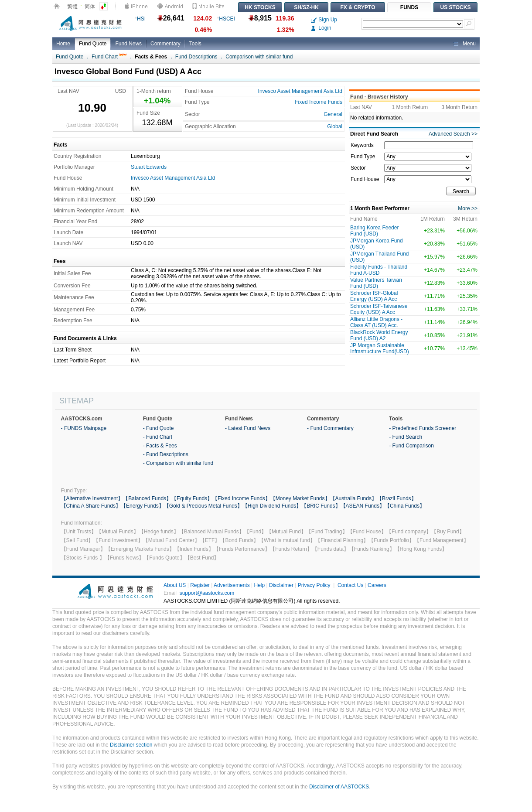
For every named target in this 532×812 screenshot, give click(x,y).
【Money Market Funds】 (300, 498)
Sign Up (324, 20)
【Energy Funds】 (142, 506)
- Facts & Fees (160, 446)
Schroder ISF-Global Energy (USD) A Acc (374, 296)
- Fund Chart (158, 437)
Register (200, 585)
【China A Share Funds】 (91, 506)
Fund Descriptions (196, 57)
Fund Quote (93, 44)
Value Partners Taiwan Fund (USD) (376, 283)
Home (63, 44)
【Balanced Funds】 (147, 498)
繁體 (72, 7)
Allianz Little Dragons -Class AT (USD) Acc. (376, 322)
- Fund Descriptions (166, 454)
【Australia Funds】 (353, 498)
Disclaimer (281, 585)
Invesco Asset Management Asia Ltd (300, 91)
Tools (195, 44)
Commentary (165, 44)
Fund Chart (109, 57)
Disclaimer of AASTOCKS (339, 787)
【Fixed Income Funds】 (241, 498)
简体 (90, 7)
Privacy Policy (314, 585)
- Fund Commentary (330, 428)
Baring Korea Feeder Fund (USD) (374, 231)
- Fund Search (406, 437)
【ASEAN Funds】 (363, 506)
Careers (377, 585)
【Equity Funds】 (192, 498)
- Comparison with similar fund (178, 463)
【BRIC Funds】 (321, 506)
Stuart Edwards (149, 167)
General (333, 114)
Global (335, 126)
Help (259, 585)
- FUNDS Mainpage (84, 428)
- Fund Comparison (411, 446)
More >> (468, 208)
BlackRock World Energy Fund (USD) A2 (379, 335)
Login (321, 28)
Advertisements (232, 585)
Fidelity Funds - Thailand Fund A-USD (379, 270)
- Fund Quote (159, 428)
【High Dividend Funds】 (272, 506)
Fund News (128, 44)
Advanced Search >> (453, 134)
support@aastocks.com (207, 593)
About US (175, 585)
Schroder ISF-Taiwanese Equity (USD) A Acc (379, 309)
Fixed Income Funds (319, 102)
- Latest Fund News (248, 428)
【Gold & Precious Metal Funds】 (203, 506)
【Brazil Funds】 (397, 498)
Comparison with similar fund (259, 57)
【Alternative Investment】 (92, 498)
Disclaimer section (131, 745)
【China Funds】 (405, 506)
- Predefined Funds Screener (423, 428)
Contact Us (350, 585)
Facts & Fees (151, 57)
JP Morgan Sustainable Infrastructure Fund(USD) (380, 348)
